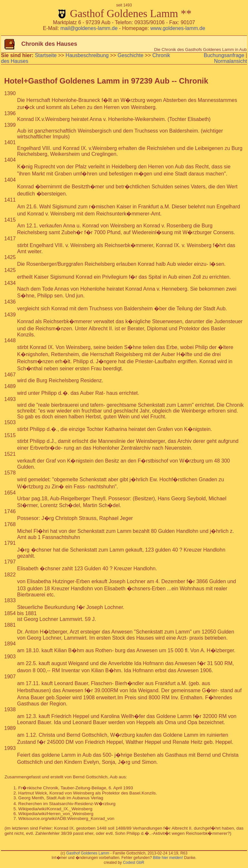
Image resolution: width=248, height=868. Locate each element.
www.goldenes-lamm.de (178, 28)
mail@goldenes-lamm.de (89, 28)
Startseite (46, 55)
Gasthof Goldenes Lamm (88, 853)
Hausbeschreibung (87, 55)
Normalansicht (231, 61)
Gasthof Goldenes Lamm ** (124, 11)
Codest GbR (134, 863)
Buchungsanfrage (224, 55)
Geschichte (130, 55)
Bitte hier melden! (168, 858)
